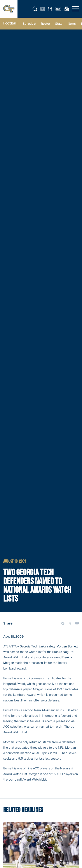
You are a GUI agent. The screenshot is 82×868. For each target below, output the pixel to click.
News (72, 23)
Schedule (29, 23)
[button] (35, 9)
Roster (45, 23)
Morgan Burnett (67, 646)
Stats (59, 23)
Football (10, 23)
